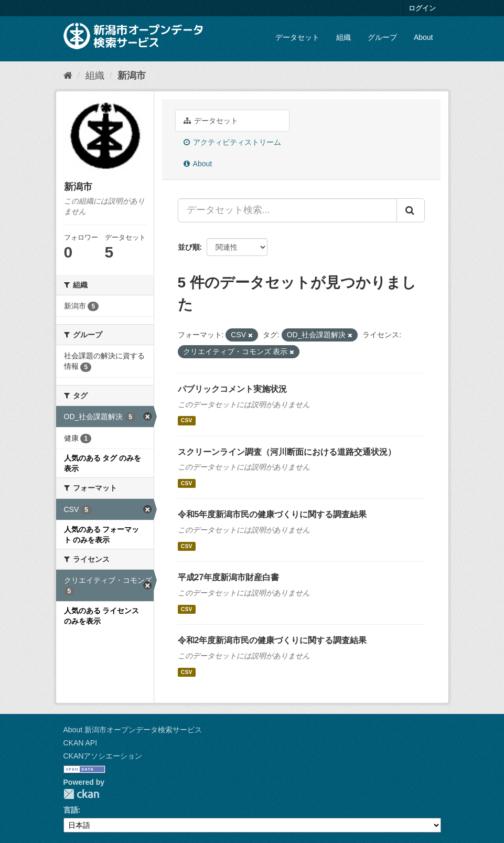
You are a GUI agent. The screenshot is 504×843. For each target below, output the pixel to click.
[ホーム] (68, 76)
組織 (344, 37)
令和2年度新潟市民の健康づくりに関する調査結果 (272, 640)
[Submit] (411, 210)
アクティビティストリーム (233, 142)
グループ (382, 37)
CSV (187, 421)
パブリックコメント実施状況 (232, 389)
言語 (71, 810)
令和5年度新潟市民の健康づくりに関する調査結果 (272, 514)
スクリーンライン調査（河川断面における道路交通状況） (287, 452)
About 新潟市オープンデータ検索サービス (133, 730)
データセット (297, 37)
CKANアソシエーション (103, 756)
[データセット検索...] (287, 210)
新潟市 (132, 76)
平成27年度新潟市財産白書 (229, 577)
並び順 (189, 247)
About (423, 37)
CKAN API (81, 743)
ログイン (422, 8)
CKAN (81, 794)
